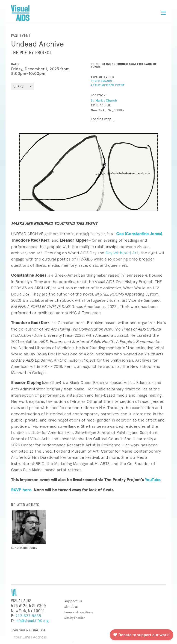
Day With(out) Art (122, 253)
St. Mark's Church (104, 101)
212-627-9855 (28, 616)
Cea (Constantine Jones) (139, 234)
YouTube (153, 480)
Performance (102, 81)
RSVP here (21, 490)
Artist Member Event (108, 85)
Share (19, 86)
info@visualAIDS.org (32, 621)
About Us (71, 607)
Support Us (73, 601)
